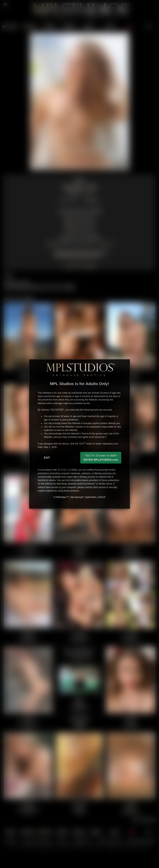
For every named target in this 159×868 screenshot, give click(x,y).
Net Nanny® (77, 497)
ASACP (102, 497)
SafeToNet (91, 497)
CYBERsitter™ (61, 497)
